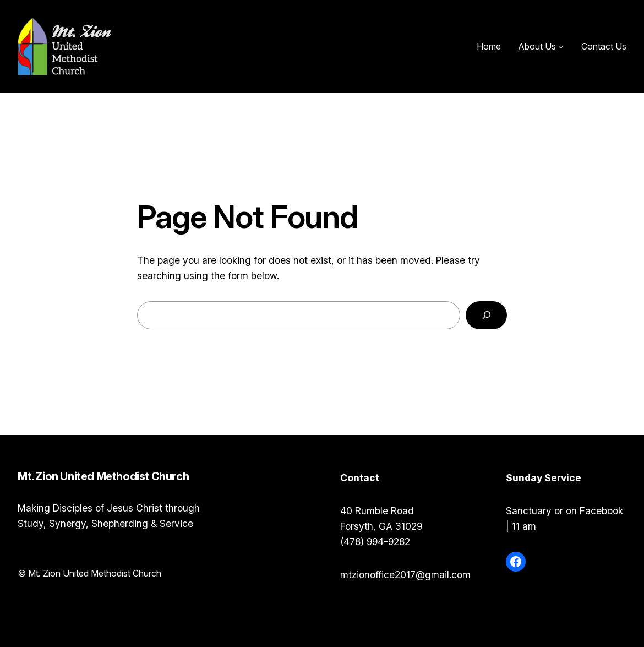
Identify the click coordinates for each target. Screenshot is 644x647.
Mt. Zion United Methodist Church (221, 46)
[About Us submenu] (561, 47)
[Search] (486, 315)
